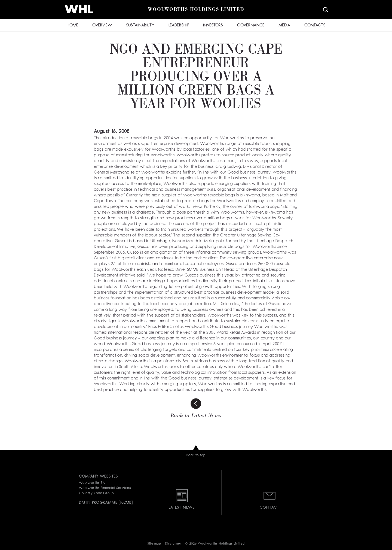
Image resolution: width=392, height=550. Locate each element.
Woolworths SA (92, 483)
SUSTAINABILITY (140, 25)
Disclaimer (173, 544)
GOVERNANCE (251, 25)
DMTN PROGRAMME (98, 503)
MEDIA (284, 25)
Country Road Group (96, 493)
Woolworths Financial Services (105, 488)
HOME (72, 25)
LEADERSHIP (179, 25)
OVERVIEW (102, 25)
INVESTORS (213, 25)
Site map (154, 544)
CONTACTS (315, 25)
